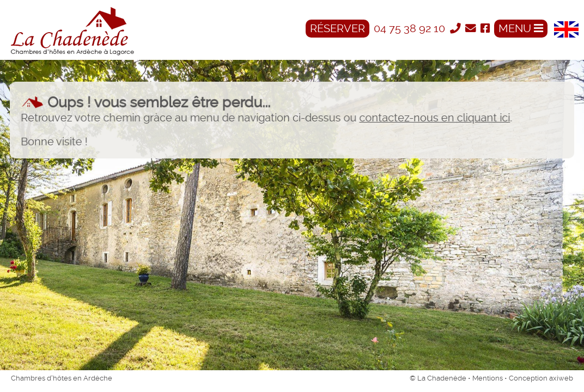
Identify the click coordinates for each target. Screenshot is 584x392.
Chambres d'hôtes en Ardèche (62, 378)
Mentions (488, 378)
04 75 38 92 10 (411, 29)
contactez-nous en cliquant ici (434, 118)
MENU (521, 29)
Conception (529, 378)
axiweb (561, 378)
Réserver (337, 29)
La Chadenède (442, 378)
